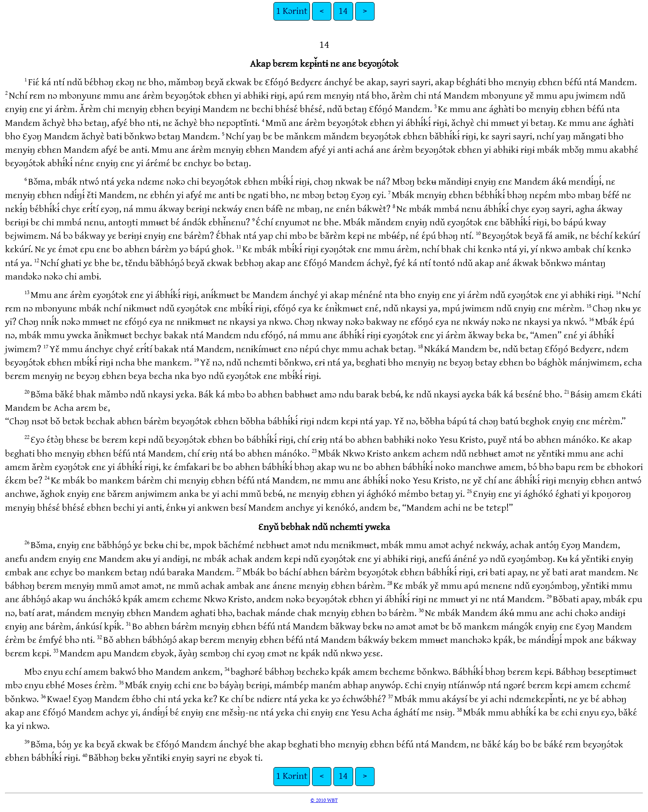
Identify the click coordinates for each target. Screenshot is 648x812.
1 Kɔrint (292, 11)
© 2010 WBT (324, 800)
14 (343, 11)
